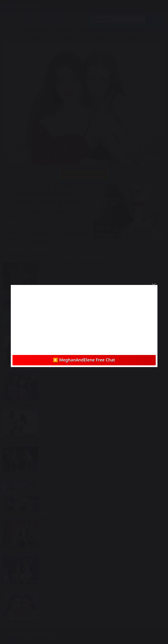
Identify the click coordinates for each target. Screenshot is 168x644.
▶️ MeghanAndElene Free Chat (84, 360)
